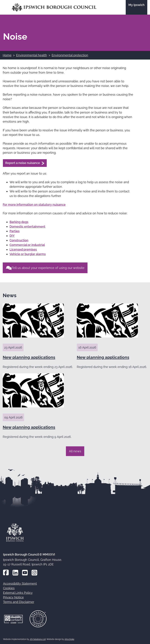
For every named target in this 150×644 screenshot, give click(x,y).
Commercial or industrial (27, 245)
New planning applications (29, 357)
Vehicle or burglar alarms (28, 254)
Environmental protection (70, 55)
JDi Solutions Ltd (38, 639)
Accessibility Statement (20, 584)
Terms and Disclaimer (19, 602)
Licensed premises (23, 249)
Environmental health (32, 55)
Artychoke (69, 639)
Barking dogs (19, 222)
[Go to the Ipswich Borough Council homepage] (54, 7)
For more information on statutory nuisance (34, 205)
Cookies (9, 588)
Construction (19, 240)
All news (75, 451)
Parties (15, 231)
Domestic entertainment (27, 226)
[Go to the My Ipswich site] (136, 7)
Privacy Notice (13, 597)
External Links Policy (18, 593)
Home (7, 55)
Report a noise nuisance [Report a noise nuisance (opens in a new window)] (23, 163)
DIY (12, 236)
